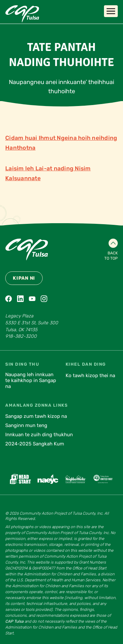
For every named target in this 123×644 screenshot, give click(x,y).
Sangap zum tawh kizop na (36, 416)
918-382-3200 (21, 336)
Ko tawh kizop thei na (90, 376)
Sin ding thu (22, 364)
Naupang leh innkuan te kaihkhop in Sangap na (31, 380)
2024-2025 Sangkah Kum (35, 444)
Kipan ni (24, 278)
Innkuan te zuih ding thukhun (39, 435)
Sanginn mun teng (26, 425)
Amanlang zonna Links (36, 405)
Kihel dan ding (86, 364)
